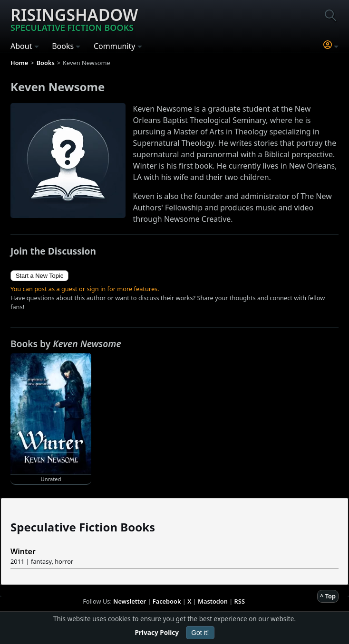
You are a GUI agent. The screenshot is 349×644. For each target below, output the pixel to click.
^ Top (328, 596)
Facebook (167, 601)
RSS (240, 601)
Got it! (200, 633)
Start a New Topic (39, 276)
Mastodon (213, 601)
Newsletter (130, 601)
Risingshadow (74, 19)
